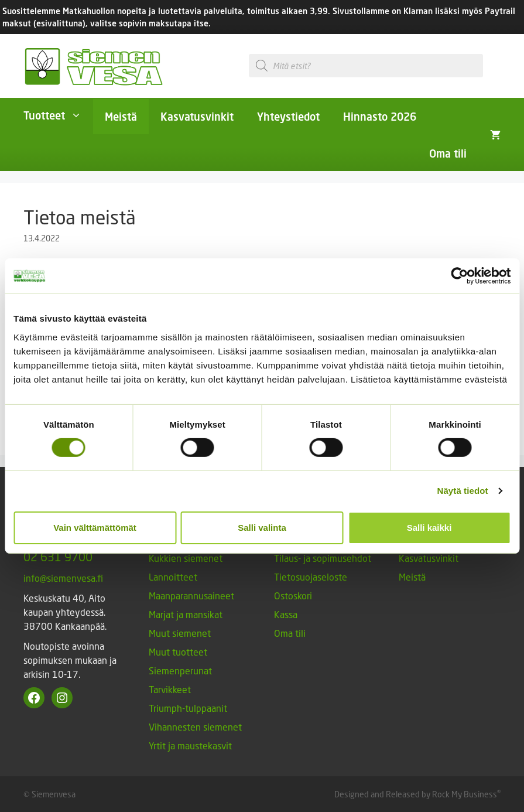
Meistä (121, 117)
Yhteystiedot (288, 117)
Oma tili (448, 153)
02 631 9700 (58, 557)
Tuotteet (58, 115)
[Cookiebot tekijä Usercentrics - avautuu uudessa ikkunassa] (459, 276)
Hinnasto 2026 (380, 117)
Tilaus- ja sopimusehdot (323, 558)
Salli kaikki (429, 528)
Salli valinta (262, 528)
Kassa (286, 614)
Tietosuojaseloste (311, 577)
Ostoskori (293, 596)
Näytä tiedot (463, 491)
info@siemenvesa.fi (63, 578)
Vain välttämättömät (95, 528)
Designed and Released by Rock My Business (416, 794)
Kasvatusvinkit (197, 117)
